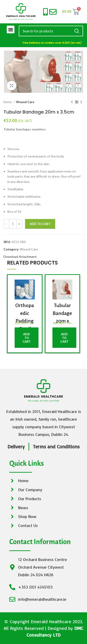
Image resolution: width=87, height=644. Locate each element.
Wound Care (25, 102)
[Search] (51, 31)
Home (8, 102)
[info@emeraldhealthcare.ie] (53, 12)
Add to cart (40, 224)
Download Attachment (20, 257)
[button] (11, 29)
